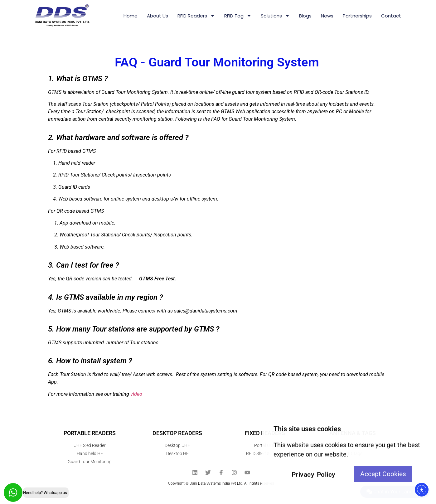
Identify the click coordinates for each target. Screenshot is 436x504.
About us (157, 16)
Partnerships (357, 16)
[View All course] (430, 414)
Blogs (305, 16)
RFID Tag (238, 16)
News (327, 16)
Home (131, 16)
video (136, 394)
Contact (391, 16)
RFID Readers (196, 16)
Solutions (275, 16)
